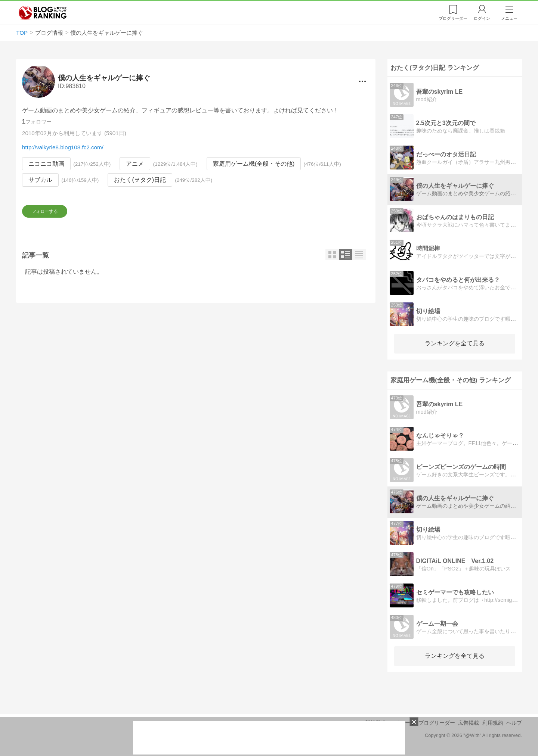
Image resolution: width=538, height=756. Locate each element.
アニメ (135, 164)
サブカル (40, 180)
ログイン (482, 18)
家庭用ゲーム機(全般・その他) (254, 164)
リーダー (453, 18)
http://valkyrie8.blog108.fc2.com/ (63, 147)
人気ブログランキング (43, 13)
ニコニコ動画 (46, 164)
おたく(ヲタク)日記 (140, 180)
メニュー (509, 18)
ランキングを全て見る (455, 343)
